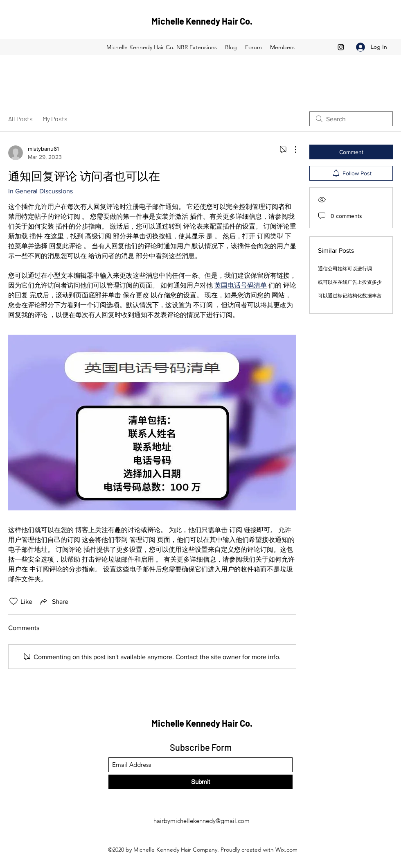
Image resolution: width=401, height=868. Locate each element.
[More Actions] (291, 150)
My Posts (55, 119)
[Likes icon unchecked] (14, 601)
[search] (351, 119)
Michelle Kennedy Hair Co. (202, 21)
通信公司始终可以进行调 (345, 269)
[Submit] (200, 782)
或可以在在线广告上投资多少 (350, 282)
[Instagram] (341, 47)
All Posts (20, 119)
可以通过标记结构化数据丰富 (350, 296)
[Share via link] (54, 601)
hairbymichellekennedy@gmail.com (202, 821)
